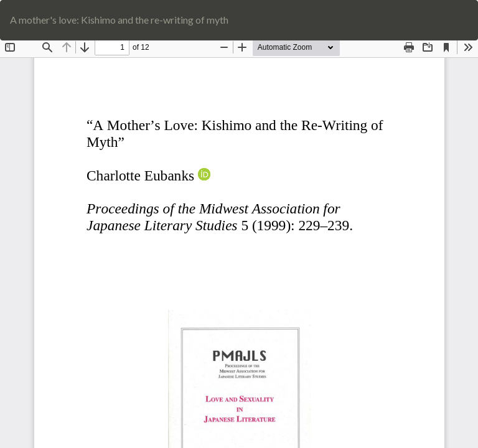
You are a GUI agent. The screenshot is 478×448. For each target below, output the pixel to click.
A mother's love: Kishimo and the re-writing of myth (119, 20)
